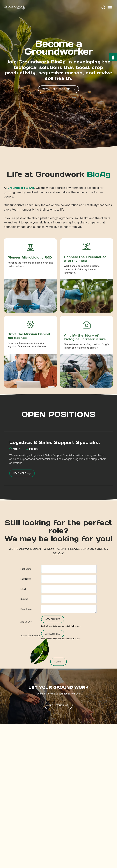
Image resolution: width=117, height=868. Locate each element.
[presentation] (58, 649)
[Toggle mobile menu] (110, 8)
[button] (113, 57)
